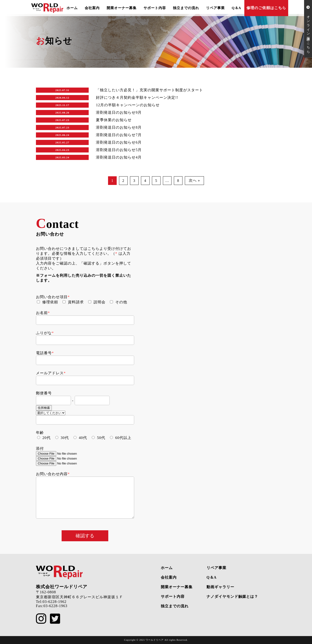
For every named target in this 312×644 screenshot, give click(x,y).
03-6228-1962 (54, 602)
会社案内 (92, 8)
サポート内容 (155, 8)
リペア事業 (215, 8)
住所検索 (44, 408)
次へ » (194, 180)
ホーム (72, 8)
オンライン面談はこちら (308, 29)
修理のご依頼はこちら (266, 8)
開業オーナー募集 (122, 8)
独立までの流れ (186, 8)
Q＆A (237, 8)
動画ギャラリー (220, 587)
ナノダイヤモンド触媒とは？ (232, 596)
